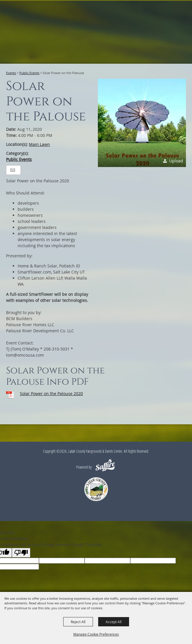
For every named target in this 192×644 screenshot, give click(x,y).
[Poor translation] (21, 553)
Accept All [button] (114, 622)
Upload (176, 161)
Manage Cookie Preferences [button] (96, 634)
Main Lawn (39, 144)
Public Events (29, 73)
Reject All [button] (78, 622)
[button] (142, 123)
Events (11, 73)
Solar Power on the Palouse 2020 (51, 393)
